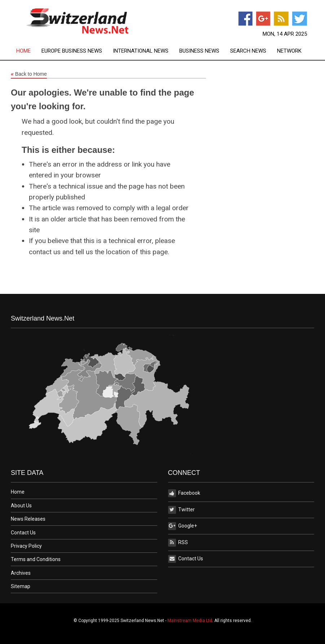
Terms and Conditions (36, 559)
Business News (199, 51)
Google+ (183, 526)
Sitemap (21, 586)
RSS (178, 543)
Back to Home (29, 74)
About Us (21, 506)
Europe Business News (72, 51)
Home (23, 51)
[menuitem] (29, 51)
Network (289, 51)
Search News (248, 51)
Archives (21, 573)
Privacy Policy (26, 546)
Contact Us (23, 533)
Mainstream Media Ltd (190, 621)
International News (141, 51)
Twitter (181, 510)
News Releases (28, 519)
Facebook (184, 493)
